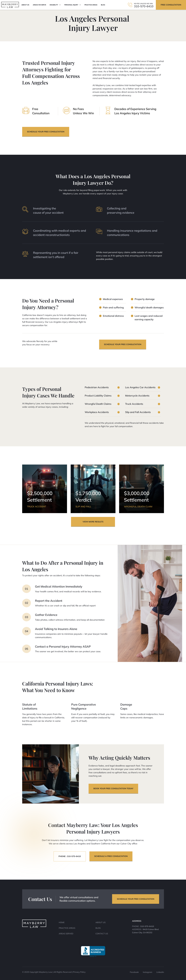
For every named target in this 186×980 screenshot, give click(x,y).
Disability (55, 5)
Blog (103, 5)
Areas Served (66, 934)
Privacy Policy (79, 972)
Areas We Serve (39, 5)
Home (62, 922)
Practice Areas (91, 5)
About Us (25, 5)
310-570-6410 (144, 6)
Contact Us (102, 934)
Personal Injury (73, 5)
